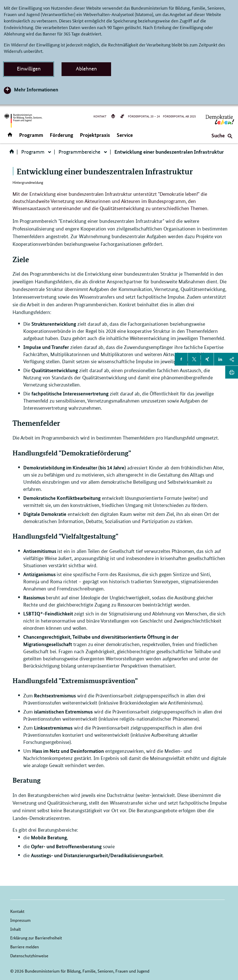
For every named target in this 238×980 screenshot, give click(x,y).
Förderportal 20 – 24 (144, 116)
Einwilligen (29, 69)
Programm (31, 135)
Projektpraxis (95, 135)
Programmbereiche (79, 152)
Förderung (62, 135)
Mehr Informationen (36, 89)
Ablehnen (86, 69)
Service (125, 135)
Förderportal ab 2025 (179, 116)
